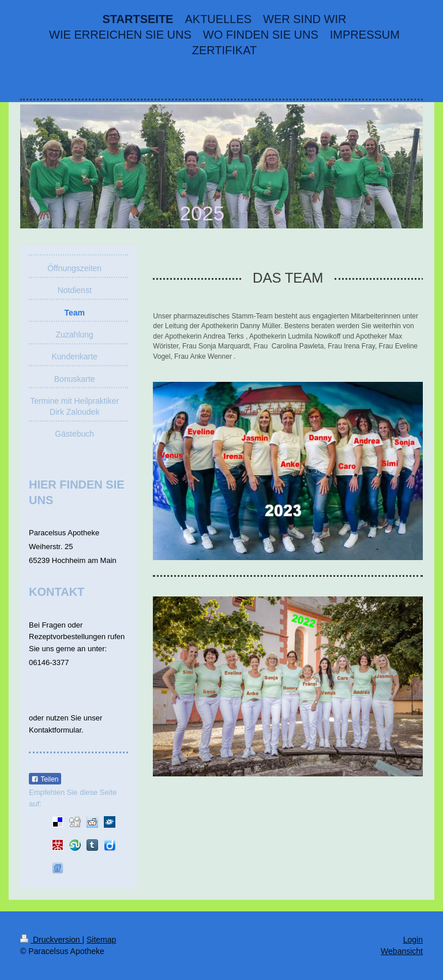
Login (413, 940)
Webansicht (402, 951)
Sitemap (101, 940)
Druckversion (51, 940)
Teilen (45, 779)
